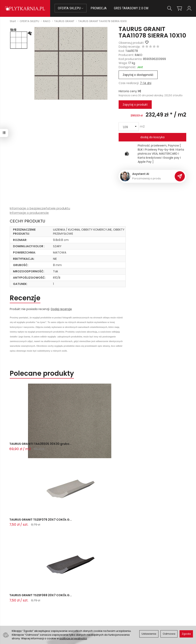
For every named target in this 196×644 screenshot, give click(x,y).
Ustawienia (149, 634)
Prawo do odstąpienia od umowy (77, 606)
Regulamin (108, 603)
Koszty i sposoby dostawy (74, 614)
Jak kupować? (72, 594)
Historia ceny (130, 91)
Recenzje (25, 298)
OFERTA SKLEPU (71, 8)
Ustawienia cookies (76, 621)
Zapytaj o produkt (135, 105)
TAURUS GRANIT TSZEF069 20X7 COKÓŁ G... (154, 447)
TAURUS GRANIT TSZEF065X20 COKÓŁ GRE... (37, 524)
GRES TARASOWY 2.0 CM (131, 8)
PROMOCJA (99, 8)
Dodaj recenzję (61, 309)
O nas (104, 599)
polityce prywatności (73, 638)
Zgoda (186, 634)
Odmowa (169, 634)
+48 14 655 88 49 (38, 603)
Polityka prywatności (115, 609)
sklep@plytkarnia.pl (39, 598)
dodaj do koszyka (152, 137)
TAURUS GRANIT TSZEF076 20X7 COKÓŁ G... (93, 447)
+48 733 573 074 (38, 608)
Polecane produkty (42, 373)
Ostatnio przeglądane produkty (63, 541)
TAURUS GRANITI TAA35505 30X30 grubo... (35, 447)
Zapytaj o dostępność (138, 75)
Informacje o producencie (29, 213)
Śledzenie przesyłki (37, 613)
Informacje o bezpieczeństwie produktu (40, 208)
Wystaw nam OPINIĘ (114, 614)
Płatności (69, 599)
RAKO (139, 55)
